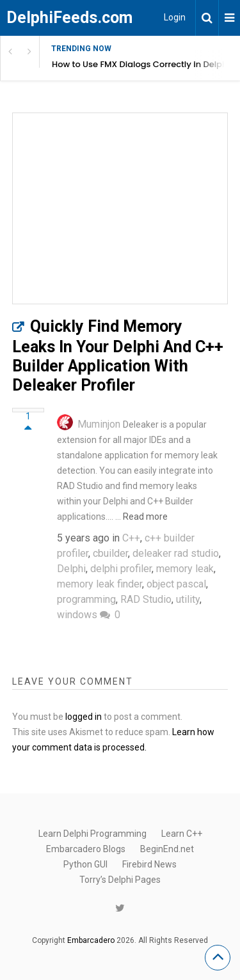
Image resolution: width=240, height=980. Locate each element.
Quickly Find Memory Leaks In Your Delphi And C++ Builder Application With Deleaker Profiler (118, 356)
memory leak (185, 569)
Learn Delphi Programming (92, 834)
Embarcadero (91, 940)
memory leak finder (100, 584)
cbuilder (110, 553)
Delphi (71, 569)
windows (77, 615)
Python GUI (85, 864)
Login (175, 17)
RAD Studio (146, 599)
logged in (84, 717)
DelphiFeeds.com (69, 18)
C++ (131, 538)
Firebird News (149, 864)
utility (188, 599)
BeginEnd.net (167, 849)
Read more (145, 517)
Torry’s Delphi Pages (120, 880)
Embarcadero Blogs (86, 849)
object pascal (176, 584)
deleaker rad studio (176, 553)
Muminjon (99, 424)
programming (86, 599)
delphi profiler (121, 569)
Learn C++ (182, 834)
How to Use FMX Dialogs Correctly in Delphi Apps (146, 64)
